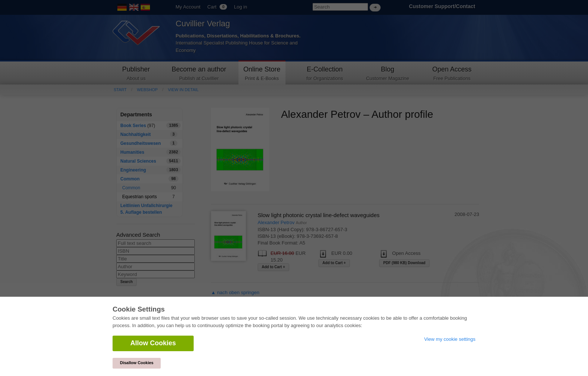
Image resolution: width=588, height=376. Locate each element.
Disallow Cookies (137, 363)
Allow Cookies (153, 343)
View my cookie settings (450, 339)
